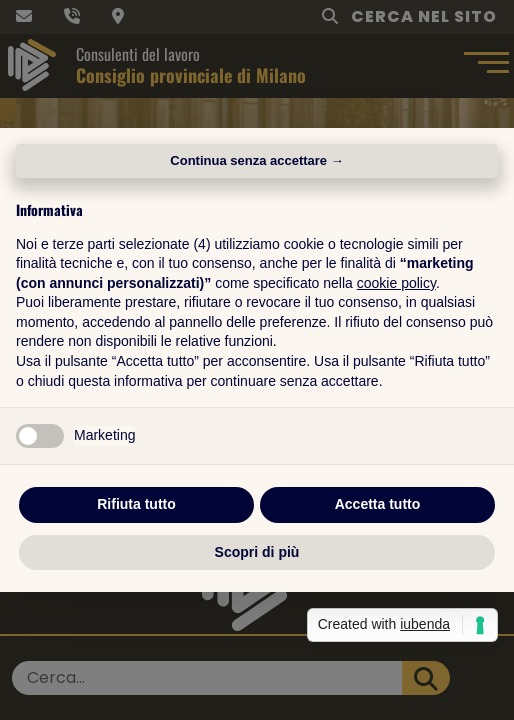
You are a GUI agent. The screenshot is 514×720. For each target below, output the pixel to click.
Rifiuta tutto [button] (136, 504)
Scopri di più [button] (257, 552)
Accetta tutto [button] (378, 504)
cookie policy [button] (396, 283)
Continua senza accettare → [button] (256, 160)
